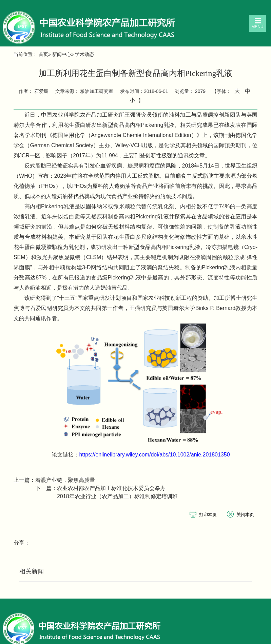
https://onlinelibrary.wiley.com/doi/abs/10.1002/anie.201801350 (154, 455)
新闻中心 (62, 54)
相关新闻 (32, 571)
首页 (43, 54)
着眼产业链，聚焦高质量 (65, 480)
